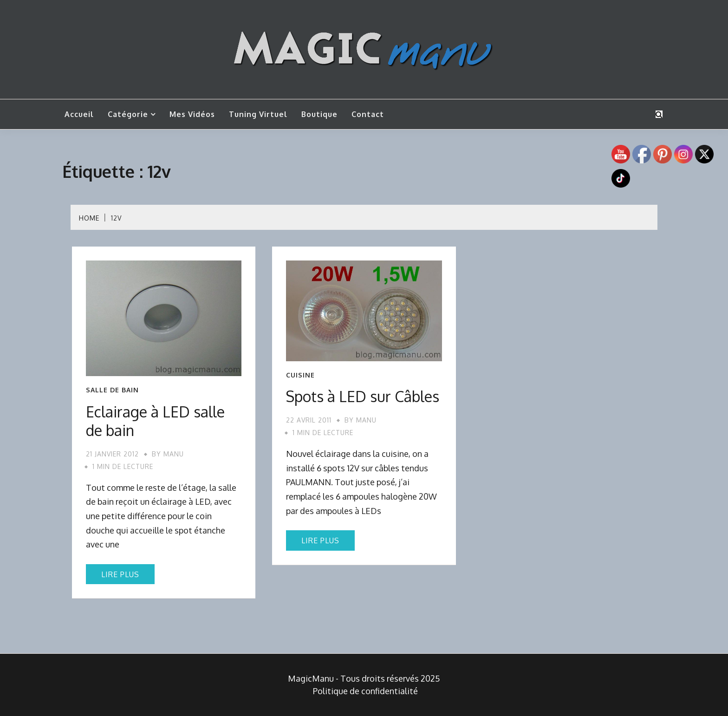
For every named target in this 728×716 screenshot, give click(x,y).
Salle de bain (112, 390)
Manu (174, 454)
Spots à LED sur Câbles (363, 396)
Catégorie (128, 114)
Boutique (319, 114)
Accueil (79, 114)
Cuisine (300, 375)
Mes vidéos (192, 114)
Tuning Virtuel (258, 114)
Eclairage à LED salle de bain (155, 421)
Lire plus (120, 574)
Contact (368, 114)
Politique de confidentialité (365, 691)
